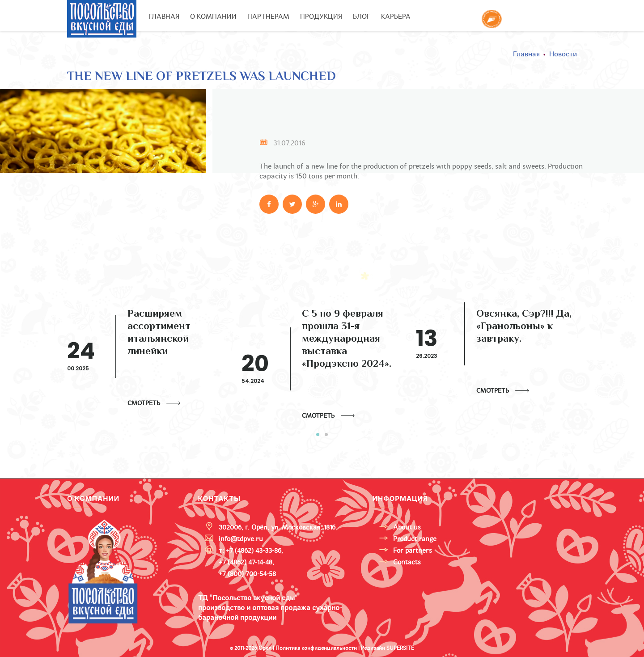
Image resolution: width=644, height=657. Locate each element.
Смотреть (144, 403)
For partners (413, 551)
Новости (563, 54)
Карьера (396, 17)
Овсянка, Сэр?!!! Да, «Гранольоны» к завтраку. (524, 327)
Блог (362, 17)
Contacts (407, 562)
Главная (164, 17)
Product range (415, 539)
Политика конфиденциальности (316, 648)
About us (407, 527)
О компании (213, 17)
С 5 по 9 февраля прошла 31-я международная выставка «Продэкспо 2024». (347, 339)
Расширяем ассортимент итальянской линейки (159, 333)
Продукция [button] (321, 17)
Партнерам (268, 17)
